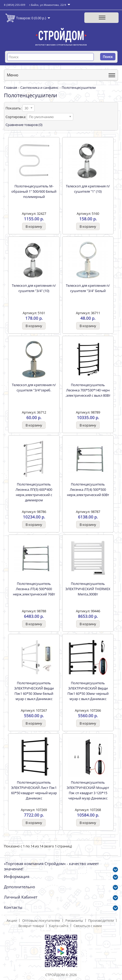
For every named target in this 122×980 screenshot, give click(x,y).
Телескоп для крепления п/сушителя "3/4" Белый (88, 288)
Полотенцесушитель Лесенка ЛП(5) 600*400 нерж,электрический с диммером (34, 492)
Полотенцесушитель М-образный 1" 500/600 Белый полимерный (34, 191)
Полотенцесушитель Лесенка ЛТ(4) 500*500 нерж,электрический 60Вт (88, 489)
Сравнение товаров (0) (24, 125)
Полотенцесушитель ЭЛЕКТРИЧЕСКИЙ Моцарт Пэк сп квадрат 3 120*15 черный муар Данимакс (88, 790)
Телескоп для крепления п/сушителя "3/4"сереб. (34, 387)
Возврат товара (31, 926)
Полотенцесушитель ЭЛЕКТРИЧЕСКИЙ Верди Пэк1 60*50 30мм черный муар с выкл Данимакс (88, 691)
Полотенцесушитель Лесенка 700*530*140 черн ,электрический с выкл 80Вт (88, 390)
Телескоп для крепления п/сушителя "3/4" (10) (34, 288)
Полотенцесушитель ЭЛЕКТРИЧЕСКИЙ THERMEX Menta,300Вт (88, 589)
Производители (101, 920)
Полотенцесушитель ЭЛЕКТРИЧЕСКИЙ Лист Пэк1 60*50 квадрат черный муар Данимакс (34, 790)
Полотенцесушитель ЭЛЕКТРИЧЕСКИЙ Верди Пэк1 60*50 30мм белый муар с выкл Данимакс (34, 691)
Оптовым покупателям (41, 920)
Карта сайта (59, 926)
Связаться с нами (88, 926)
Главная (11, 88)
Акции (12, 920)
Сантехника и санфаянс (39, 88)
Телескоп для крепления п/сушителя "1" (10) (88, 189)
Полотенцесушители (79, 88)
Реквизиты (74, 920)
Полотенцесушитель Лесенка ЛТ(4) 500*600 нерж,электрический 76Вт (34, 589)
